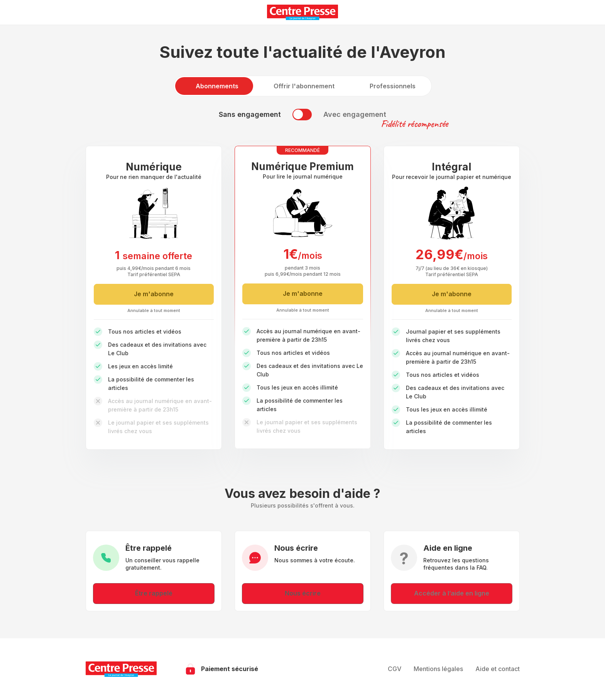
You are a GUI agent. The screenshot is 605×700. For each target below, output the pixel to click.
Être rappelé (154, 593)
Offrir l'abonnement (304, 86)
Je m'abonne (154, 294)
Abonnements (217, 86)
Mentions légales (438, 669)
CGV (395, 669)
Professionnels (393, 86)
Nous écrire (303, 593)
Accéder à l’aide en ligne (452, 593)
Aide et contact (498, 669)
